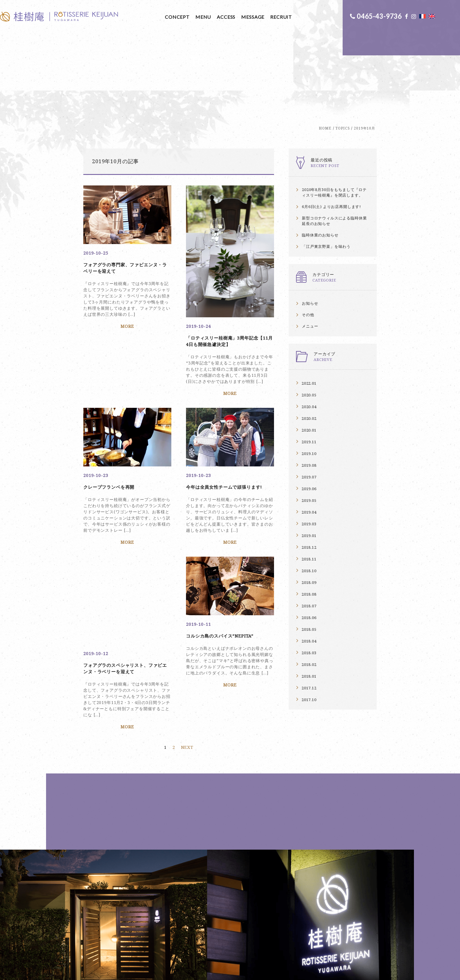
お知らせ (310, 303)
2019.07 (309, 477)
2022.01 (309, 383)
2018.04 (309, 641)
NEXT (187, 715)
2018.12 (309, 547)
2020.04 (309, 407)
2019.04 (309, 512)
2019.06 (309, 489)
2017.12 (309, 688)
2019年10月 (365, 128)
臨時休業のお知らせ (320, 235)
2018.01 (309, 676)
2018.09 (309, 582)
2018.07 (309, 606)
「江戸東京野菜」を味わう (326, 246)
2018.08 (309, 594)
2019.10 (309, 454)
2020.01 (309, 430)
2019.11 (309, 442)
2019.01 (309, 536)
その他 (308, 315)
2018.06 (309, 618)
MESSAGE (199, 17)
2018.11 (309, 559)
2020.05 (309, 395)
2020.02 (309, 418)
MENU (150, 17)
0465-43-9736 (373, 16)
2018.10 (309, 571)
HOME (325, 128)
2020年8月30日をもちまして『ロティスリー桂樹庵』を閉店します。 (334, 192)
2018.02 (309, 664)
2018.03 (309, 653)
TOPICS (343, 128)
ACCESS (173, 17)
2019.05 (309, 500)
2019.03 (309, 524)
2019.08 (309, 465)
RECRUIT (228, 17)
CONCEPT (124, 17)
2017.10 (309, 700)
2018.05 (309, 629)
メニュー (310, 326)
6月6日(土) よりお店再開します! (331, 207)
